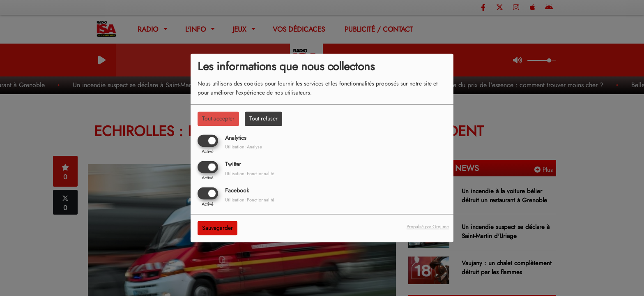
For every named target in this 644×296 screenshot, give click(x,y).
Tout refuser (263, 118)
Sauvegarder (217, 228)
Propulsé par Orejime (428, 227)
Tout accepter (218, 118)
